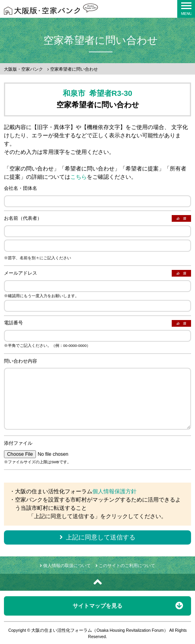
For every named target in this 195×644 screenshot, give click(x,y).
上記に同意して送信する (97, 537)
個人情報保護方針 (114, 491)
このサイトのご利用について (125, 565)
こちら (79, 177)
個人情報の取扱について (65, 565)
